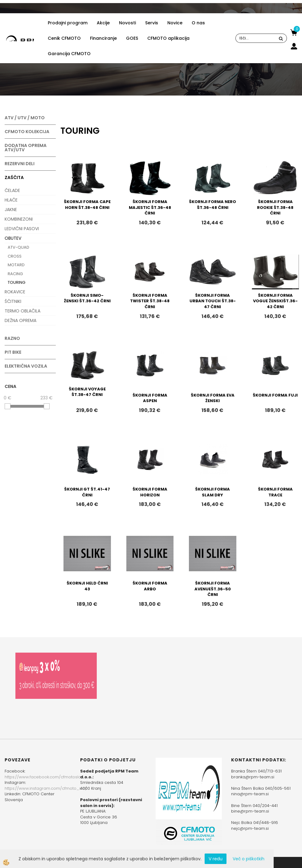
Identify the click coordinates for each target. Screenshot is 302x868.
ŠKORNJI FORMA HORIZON (150, 492)
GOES (132, 38)
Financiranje (103, 38)
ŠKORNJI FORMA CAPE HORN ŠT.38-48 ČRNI (87, 205)
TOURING (16, 282)
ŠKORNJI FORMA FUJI (275, 395)
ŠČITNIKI (13, 301)
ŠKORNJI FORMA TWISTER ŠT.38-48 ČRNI (150, 301)
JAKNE (11, 210)
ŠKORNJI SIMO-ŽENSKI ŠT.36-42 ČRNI (87, 298)
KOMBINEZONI (19, 219)
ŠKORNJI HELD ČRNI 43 (87, 586)
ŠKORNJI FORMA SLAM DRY (212, 492)
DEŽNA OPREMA (20, 320)
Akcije (103, 23)
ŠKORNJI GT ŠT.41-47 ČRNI (87, 492)
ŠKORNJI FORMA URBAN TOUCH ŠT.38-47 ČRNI (213, 301)
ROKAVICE (15, 292)
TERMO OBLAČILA (22, 311)
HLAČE (11, 200)
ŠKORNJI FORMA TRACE (275, 492)
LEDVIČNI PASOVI (22, 229)
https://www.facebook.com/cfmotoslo (43, 777)
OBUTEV (13, 238)
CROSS (15, 256)
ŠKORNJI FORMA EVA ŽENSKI (213, 398)
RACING (15, 274)
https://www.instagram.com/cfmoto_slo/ (46, 788)
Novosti (127, 23)
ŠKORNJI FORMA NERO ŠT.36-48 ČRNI (212, 205)
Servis (152, 23)
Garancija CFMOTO (69, 54)
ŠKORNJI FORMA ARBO (150, 586)
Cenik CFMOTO (64, 38)
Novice (175, 23)
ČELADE (12, 190)
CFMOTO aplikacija (168, 38)
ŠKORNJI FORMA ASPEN (150, 398)
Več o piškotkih (249, 859)
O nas (198, 23)
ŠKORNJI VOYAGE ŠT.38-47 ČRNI (87, 392)
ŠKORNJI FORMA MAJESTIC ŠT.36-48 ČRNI (150, 207)
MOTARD (16, 265)
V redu (216, 859)
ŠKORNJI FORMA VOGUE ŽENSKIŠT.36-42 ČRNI (275, 301)
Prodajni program (68, 23)
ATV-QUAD (18, 247)
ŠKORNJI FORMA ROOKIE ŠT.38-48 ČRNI (275, 207)
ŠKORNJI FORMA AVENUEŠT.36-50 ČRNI (213, 589)
